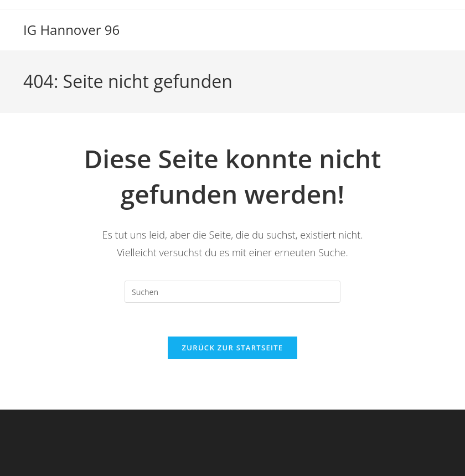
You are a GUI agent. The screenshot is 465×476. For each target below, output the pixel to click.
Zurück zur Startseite (233, 348)
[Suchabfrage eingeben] (232, 292)
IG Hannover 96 (71, 30)
